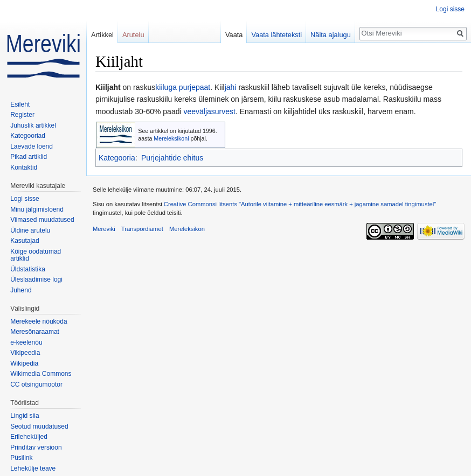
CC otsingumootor (36, 384)
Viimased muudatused (42, 220)
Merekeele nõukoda (39, 321)
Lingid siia (25, 416)
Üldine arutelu (30, 230)
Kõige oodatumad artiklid (36, 255)
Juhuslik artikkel (33, 125)
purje (187, 87)
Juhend (21, 290)
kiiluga (166, 87)
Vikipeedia (25, 353)
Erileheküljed (29, 437)
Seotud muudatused (39, 426)
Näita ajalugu (331, 35)
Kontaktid (24, 167)
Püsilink (21, 458)
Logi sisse (450, 9)
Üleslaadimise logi (36, 279)
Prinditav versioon (36, 447)
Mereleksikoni (171, 138)
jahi (231, 87)
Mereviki (104, 229)
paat (203, 87)
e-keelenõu (26, 342)
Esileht (20, 104)
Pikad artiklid (29, 157)
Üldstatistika (28, 269)
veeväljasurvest (209, 111)
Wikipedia (24, 363)
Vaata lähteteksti (276, 35)
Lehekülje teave (33, 468)
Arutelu (133, 35)
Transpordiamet (142, 229)
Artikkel (102, 35)
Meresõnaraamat (35, 332)
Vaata (234, 35)
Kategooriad (28, 136)
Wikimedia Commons (41, 374)
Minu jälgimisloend (37, 209)
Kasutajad (25, 241)
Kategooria (117, 158)
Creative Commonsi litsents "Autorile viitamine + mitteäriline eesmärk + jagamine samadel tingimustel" (300, 204)
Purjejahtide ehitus (172, 158)
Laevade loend (32, 146)
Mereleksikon (187, 229)
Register (22, 115)
